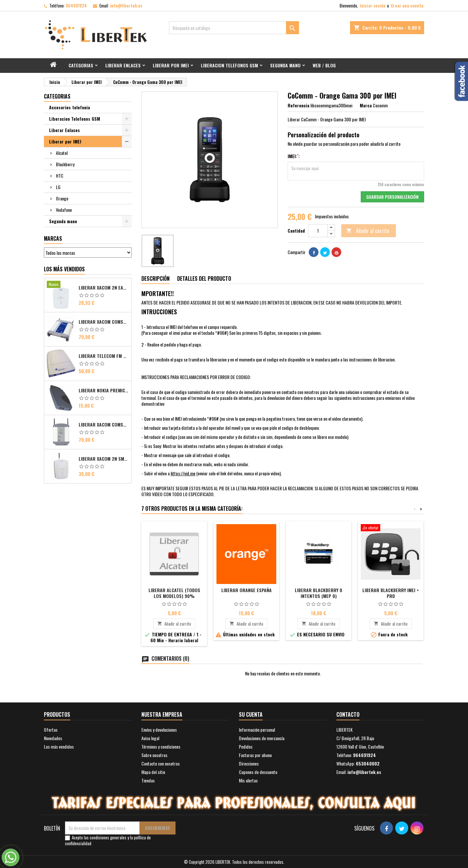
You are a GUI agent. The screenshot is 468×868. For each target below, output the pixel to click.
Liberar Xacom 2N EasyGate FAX (104, 288)
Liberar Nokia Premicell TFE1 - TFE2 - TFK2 (104, 390)
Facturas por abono (255, 755)
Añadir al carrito (368, 231)
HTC (60, 176)
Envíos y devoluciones (159, 730)
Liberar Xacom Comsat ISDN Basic (104, 322)
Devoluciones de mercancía (262, 738)
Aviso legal (150, 738)
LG (58, 187)
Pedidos (246, 746)
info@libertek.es (126, 6)
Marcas (53, 238)
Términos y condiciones (161, 746)
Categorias (81, 65)
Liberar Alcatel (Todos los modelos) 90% (174, 593)
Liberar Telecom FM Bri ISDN (104, 356)
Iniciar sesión (373, 6)
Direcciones (249, 763)
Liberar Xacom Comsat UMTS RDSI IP (104, 425)
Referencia (299, 105)
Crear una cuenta (407, 6)
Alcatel (62, 153)
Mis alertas (248, 780)
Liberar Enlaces (123, 65)
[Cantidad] (318, 231)
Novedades (53, 738)
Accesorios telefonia (70, 107)
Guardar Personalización (392, 197)
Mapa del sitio (153, 772)
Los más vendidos (64, 269)
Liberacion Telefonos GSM (229, 65)
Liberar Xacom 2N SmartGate (104, 459)
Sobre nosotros (154, 755)
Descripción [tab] (156, 278)
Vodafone (64, 210)
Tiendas (148, 780)
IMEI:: (294, 156)
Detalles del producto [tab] (204, 278)
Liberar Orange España (247, 590)
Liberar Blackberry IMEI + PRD (391, 593)
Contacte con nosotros (161, 763)
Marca (366, 105)
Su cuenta (251, 714)
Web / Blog (324, 65)
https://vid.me (183, 473)
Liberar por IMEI (171, 65)
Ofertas (51, 730)
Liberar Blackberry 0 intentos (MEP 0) (318, 593)
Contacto (348, 714)
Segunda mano (285, 65)
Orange (62, 198)
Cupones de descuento (258, 772)
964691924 (76, 6)
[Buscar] (234, 28)
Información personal (257, 730)
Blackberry (65, 164)
